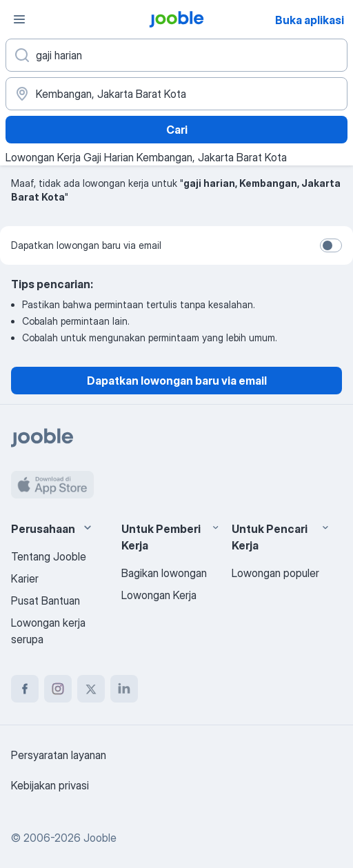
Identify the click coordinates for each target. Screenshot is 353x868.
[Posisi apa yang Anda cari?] (176, 55)
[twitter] (91, 689)
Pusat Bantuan (46, 600)
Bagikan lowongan (164, 573)
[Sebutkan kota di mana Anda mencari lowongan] (176, 94)
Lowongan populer (275, 573)
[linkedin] (124, 689)
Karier (25, 578)
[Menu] (19, 19)
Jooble (100, 838)
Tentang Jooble (49, 556)
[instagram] (58, 689)
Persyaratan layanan (59, 755)
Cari (177, 130)
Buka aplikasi (310, 20)
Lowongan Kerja (159, 595)
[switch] (331, 245)
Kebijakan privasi (50, 785)
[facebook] (25, 689)
